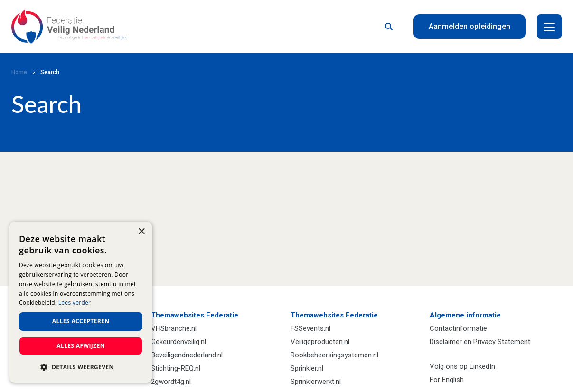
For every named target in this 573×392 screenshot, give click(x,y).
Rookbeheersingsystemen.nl (334, 355)
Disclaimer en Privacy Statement (480, 342)
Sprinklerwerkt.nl (316, 382)
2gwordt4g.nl (171, 382)
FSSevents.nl (310, 328)
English (453, 380)
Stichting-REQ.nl (176, 368)
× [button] (141, 232)
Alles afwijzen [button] (81, 346)
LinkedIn (482, 366)
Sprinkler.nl (307, 368)
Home (19, 72)
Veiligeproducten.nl (320, 342)
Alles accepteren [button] (81, 321)
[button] (81, 367)
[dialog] (81, 302)
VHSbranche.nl (174, 328)
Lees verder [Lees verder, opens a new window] (75, 303)
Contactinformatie (458, 328)
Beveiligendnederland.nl (187, 355)
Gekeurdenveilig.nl (178, 342)
